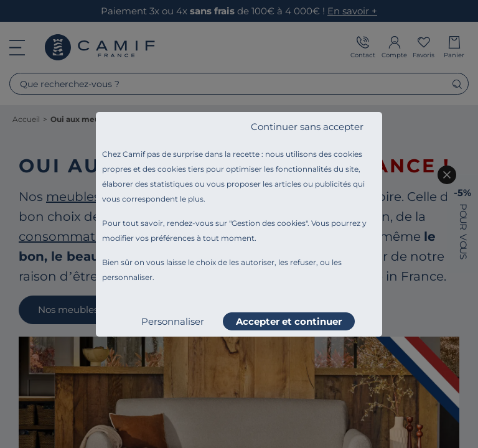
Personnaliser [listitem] (173, 321)
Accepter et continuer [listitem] (289, 321)
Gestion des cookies (269, 223)
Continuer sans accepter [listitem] (307, 127)
